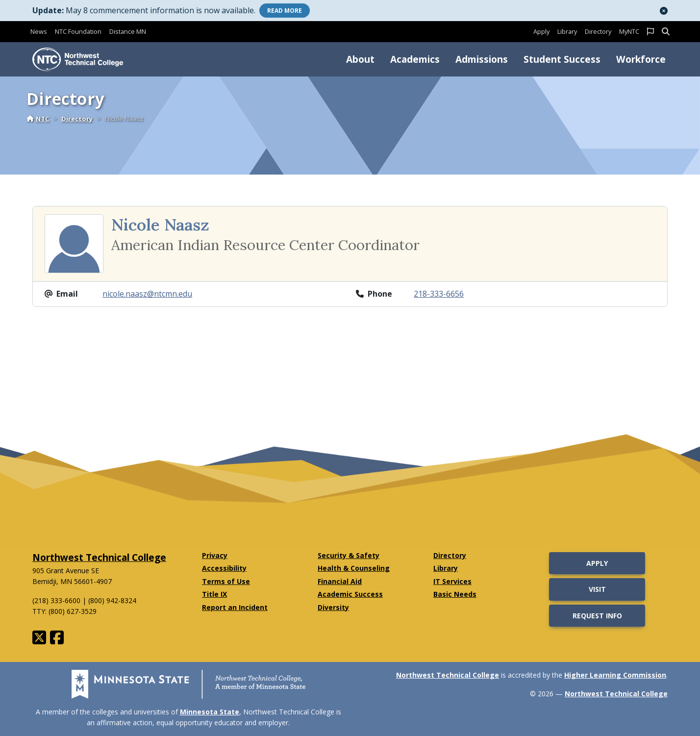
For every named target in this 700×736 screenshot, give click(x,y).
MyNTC (629, 31)
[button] (664, 11)
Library (567, 31)
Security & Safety (349, 555)
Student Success (562, 59)
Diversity (333, 607)
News (39, 31)
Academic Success (350, 594)
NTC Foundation (78, 31)
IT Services (452, 581)
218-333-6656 (439, 294)
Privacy (215, 555)
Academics (415, 59)
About (360, 59)
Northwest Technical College (99, 557)
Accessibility (224, 568)
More (285, 11)
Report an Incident (235, 607)
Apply (541, 31)
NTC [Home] (38, 119)
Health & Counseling (354, 568)
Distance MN (128, 31)
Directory (598, 31)
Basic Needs (455, 594)
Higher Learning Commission (615, 675)
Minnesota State (210, 712)
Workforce (641, 59)
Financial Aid (340, 581)
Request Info (597, 616)
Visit (597, 589)
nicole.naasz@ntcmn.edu (147, 294)
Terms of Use (226, 581)
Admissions (482, 59)
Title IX (214, 594)
